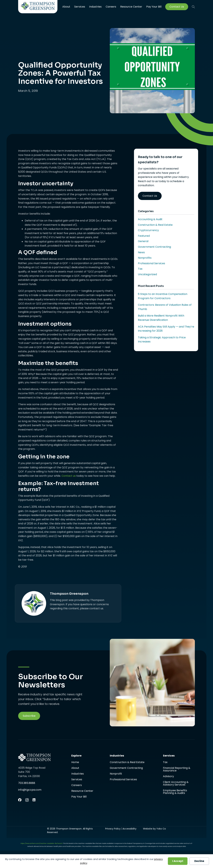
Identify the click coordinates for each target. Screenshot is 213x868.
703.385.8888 (27, 783)
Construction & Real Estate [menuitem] (127, 763)
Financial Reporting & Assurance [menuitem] (177, 770)
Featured (144, 236)
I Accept (178, 861)
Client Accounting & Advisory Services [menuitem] (176, 784)
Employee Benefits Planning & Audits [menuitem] (175, 792)
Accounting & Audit (150, 219)
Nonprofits (145, 258)
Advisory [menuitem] (168, 777)
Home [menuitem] (75, 763)
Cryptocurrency (148, 230)
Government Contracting (154, 247)
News (141, 252)
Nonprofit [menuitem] (116, 774)
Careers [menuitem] (111, 7)
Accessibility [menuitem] (129, 829)
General (143, 241)
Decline (199, 861)
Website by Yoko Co (154, 829)
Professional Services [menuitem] (123, 779)
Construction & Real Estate (155, 225)
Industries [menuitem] (95, 7)
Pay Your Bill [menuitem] (154, 7)
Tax (140, 269)
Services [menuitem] (80, 7)
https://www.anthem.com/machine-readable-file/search (41, 843)
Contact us (69, 476)
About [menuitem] (66, 7)
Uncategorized (147, 274)
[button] (193, 7)
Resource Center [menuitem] (131, 7)
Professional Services (151, 263)
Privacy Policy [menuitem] (113, 829)
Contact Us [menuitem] (177, 7)
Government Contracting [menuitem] (126, 768)
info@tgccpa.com (30, 790)
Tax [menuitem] (165, 763)
